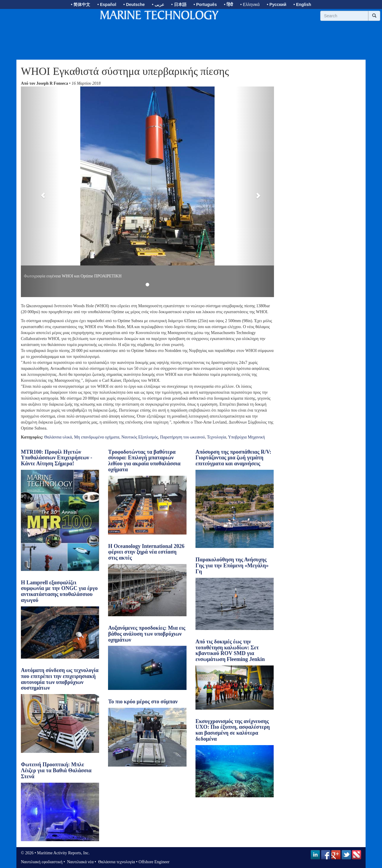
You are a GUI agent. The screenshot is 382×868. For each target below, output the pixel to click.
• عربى (158, 4)
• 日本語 (179, 4)
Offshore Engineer (154, 862)
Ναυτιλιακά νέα (80, 862)
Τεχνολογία (217, 437)
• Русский (277, 4)
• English (302, 4)
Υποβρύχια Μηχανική (247, 437)
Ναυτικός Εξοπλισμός (140, 437)
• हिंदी (228, 4)
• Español (107, 4)
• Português (205, 4)
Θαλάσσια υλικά (58, 437)
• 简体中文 (81, 4)
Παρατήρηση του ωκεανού (183, 437)
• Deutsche (134, 4)
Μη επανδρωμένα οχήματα (97, 437)
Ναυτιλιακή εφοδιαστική (42, 862)
